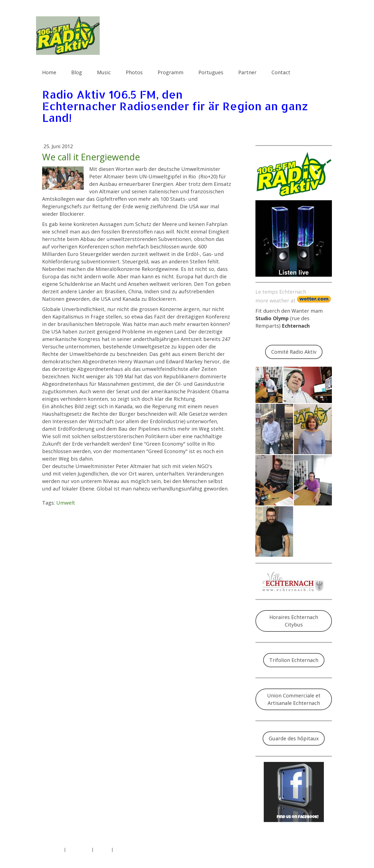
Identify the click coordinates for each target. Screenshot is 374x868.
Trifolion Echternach (294, 660)
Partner (247, 72)
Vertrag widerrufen (137, 849)
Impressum (52, 849)
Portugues (211, 72)
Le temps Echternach (281, 292)
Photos (134, 72)
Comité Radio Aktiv (294, 352)
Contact (281, 72)
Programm (171, 72)
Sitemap (102, 849)
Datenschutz (79, 849)
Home (49, 72)
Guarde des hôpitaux (294, 738)
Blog (77, 72)
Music (104, 72)
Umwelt (66, 503)
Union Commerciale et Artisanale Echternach (294, 699)
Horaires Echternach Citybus (294, 621)
